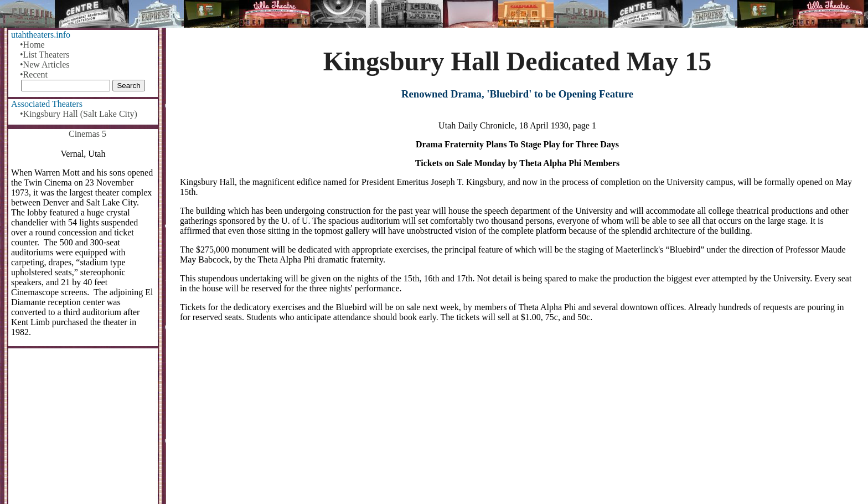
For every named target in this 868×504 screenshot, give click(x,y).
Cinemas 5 (87, 134)
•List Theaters (45, 55)
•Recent (34, 74)
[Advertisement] (518, 418)
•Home (32, 45)
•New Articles (45, 65)
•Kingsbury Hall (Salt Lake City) (79, 114)
